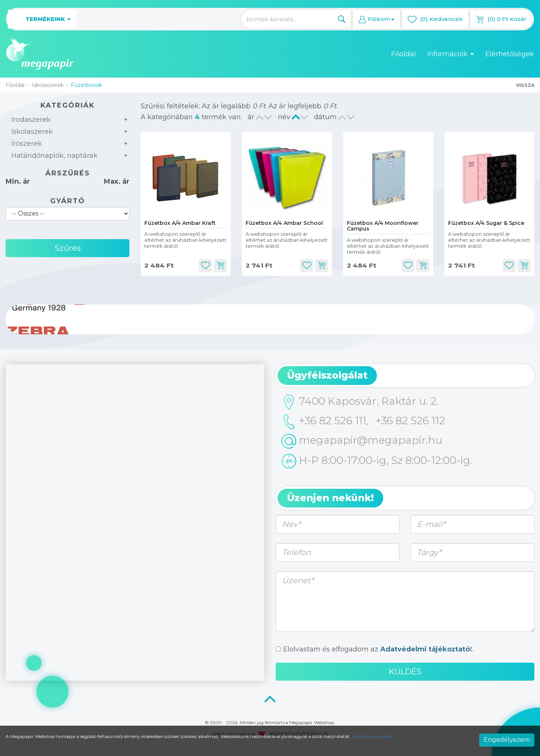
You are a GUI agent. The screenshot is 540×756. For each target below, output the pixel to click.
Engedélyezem (507, 740)
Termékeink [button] (42, 19)
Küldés (405, 671)
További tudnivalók (373, 736)
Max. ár (117, 181)
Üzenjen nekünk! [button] (330, 498)
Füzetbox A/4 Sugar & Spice (486, 223)
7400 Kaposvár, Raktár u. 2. (360, 402)
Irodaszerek (31, 120)
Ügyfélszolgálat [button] (327, 375)
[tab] (405, 376)
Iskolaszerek (48, 85)
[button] (376, 19)
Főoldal (403, 54)
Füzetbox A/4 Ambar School (284, 223)
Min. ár (18, 181)
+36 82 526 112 (410, 421)
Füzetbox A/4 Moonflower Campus (383, 226)
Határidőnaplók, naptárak (54, 156)
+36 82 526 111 (324, 422)
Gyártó (68, 201)
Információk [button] (451, 54)
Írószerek (27, 144)
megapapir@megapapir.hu (362, 441)
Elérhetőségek (510, 54)
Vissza (525, 85)
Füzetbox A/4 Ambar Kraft (180, 223)
